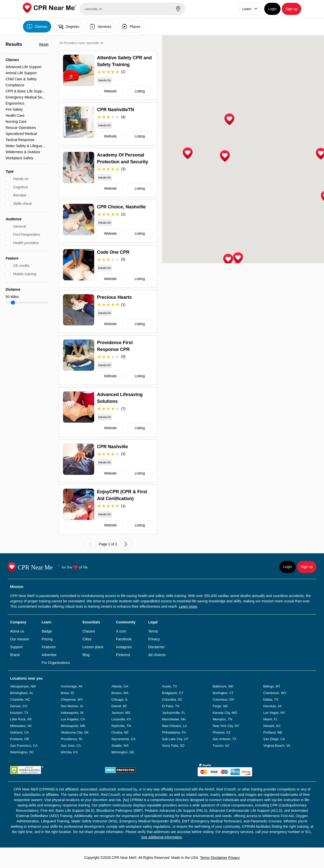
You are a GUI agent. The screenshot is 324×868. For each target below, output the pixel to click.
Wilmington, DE (123, 752)
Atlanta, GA (120, 686)
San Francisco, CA (24, 746)
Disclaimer (156, 647)
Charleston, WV (275, 693)
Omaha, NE (120, 732)
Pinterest (123, 655)
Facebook (124, 639)
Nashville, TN (121, 726)
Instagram (124, 647)
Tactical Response (20, 140)
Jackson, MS (121, 713)
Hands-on (21, 179)
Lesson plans (93, 647)
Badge (47, 631)
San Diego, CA (274, 739)
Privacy (154, 639)
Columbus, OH (223, 699)
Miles (12, 297)
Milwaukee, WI (21, 726)
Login (272, 9)
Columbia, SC (172, 699)
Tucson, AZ (221, 746)
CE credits (21, 266)
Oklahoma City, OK (75, 732)
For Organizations (56, 663)
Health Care (15, 115)
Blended (20, 195)
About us (17, 631)
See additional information (161, 837)
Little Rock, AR (21, 719)
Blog (86, 655)
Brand (15, 655)
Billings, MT (272, 686)
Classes (37, 26)
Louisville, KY (121, 719)
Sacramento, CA (123, 739)
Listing (140, 91)
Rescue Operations (21, 128)
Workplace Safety (19, 158)
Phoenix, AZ (221, 732)
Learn (247, 9)
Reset (44, 44)
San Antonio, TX (225, 739)
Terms (153, 631)
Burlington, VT (223, 693)
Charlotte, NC (20, 699)
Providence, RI (72, 739)
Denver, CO (19, 706)
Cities (87, 639)
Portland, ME (273, 732)
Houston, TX (19, 713)
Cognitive (21, 187)
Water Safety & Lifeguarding (26, 146)
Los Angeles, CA (73, 719)
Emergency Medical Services (26, 97)
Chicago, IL (120, 699)
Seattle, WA (120, 746)
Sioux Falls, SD (173, 746)
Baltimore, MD (223, 686)
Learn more (188, 606)
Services (101, 26)
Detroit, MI (119, 706)
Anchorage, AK (72, 686)
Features (49, 647)
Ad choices (157, 655)
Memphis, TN (222, 719)
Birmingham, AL (22, 693)
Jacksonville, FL (174, 713)
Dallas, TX (271, 699)
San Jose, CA (71, 746)
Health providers (26, 243)
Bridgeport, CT (173, 693)
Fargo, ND (220, 706)
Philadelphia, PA (174, 732)
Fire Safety (14, 109)
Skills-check (23, 204)
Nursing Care (16, 122)
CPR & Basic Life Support (26, 91)
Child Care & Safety (21, 79)
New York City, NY (226, 726)
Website (110, 91)
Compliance (15, 85)
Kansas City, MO (225, 713)
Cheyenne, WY (72, 699)
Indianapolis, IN (72, 713)
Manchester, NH (174, 719)
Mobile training (25, 274)
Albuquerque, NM (23, 686)
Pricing (47, 639)
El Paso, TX (171, 706)
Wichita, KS (69, 752)
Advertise (49, 655)
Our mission (20, 639)
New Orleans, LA (174, 726)
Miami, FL (270, 719)
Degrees (69, 26)
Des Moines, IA (72, 706)
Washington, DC (22, 752)
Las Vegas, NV (274, 713)
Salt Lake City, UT (175, 739)
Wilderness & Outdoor (23, 152)
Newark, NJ (272, 726)
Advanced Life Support (24, 67)
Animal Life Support (21, 73)
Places (131, 26)
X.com (121, 631)
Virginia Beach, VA (277, 746)
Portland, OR (20, 739)
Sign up (291, 9)
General (19, 226)
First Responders (27, 234)
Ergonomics (15, 103)
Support (16, 647)
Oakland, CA (19, 732)
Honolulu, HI (272, 706)
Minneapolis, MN (73, 726)
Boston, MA (120, 693)
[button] (188, 153)
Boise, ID (67, 693)
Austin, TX (170, 686)
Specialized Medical (21, 134)
